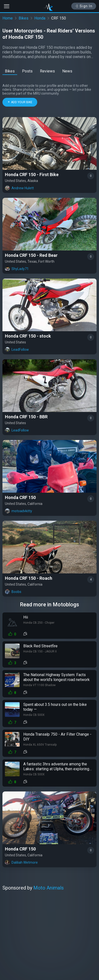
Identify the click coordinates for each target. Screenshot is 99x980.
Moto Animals (49, 888)
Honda (40, 18)
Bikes (24, 18)
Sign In (84, 6)
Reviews (47, 71)
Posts (27, 71)
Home (8, 18)
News (67, 71)
